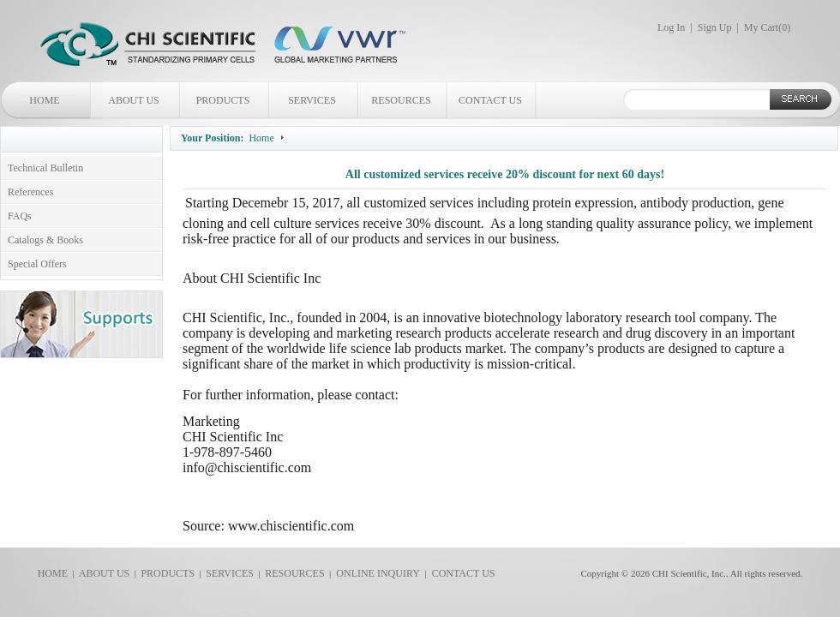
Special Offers (37, 264)
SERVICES (312, 100)
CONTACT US (490, 100)
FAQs (20, 216)
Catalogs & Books (45, 240)
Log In (671, 27)
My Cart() (767, 27)
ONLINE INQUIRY (375, 573)
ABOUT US (133, 100)
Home (261, 138)
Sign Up (715, 27)
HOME (44, 100)
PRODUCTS (223, 100)
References (30, 192)
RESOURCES (401, 100)
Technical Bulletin (45, 168)
